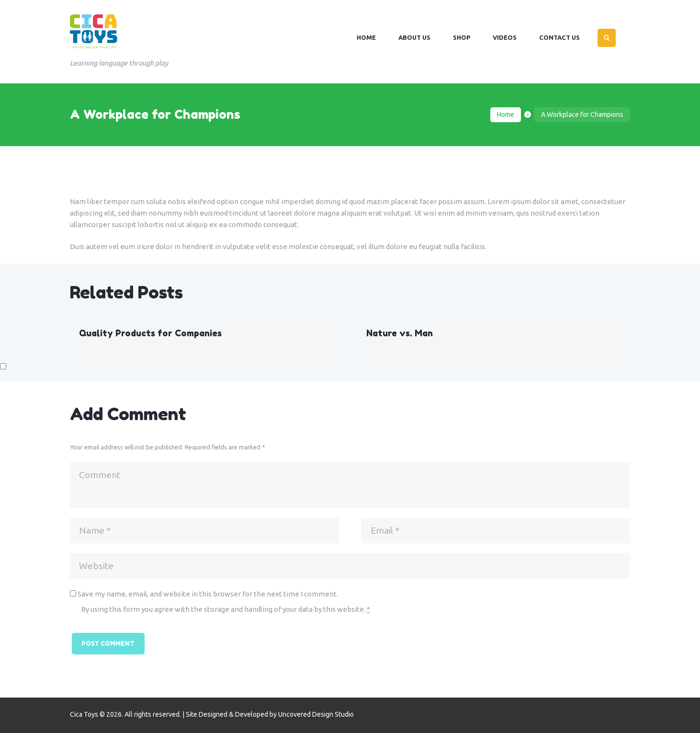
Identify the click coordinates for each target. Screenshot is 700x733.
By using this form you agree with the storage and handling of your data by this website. (226, 609)
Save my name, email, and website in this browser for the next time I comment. (208, 594)
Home (506, 115)
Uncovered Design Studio (316, 714)
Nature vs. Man (400, 333)
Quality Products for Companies (150, 333)
